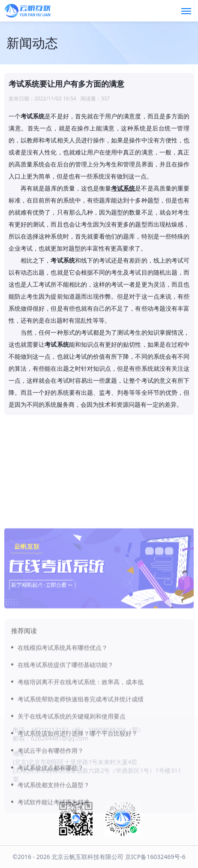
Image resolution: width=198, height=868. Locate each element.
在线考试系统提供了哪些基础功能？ (66, 718)
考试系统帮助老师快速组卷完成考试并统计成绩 (81, 752)
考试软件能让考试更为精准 (54, 855)
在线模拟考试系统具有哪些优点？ (63, 700)
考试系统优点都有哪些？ (51, 821)
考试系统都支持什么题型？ (54, 838)
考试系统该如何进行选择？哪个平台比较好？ (78, 786)
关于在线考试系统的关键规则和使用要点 (72, 769)
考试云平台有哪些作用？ (51, 803)
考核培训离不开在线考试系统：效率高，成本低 (81, 735)
